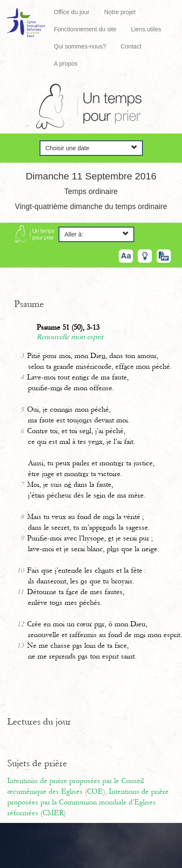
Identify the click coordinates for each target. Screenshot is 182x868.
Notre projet (120, 12)
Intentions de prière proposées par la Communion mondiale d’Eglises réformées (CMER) (88, 802)
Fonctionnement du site (85, 29)
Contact (131, 46)
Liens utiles (146, 29)
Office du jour (72, 12)
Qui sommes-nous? (80, 46)
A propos (66, 64)
